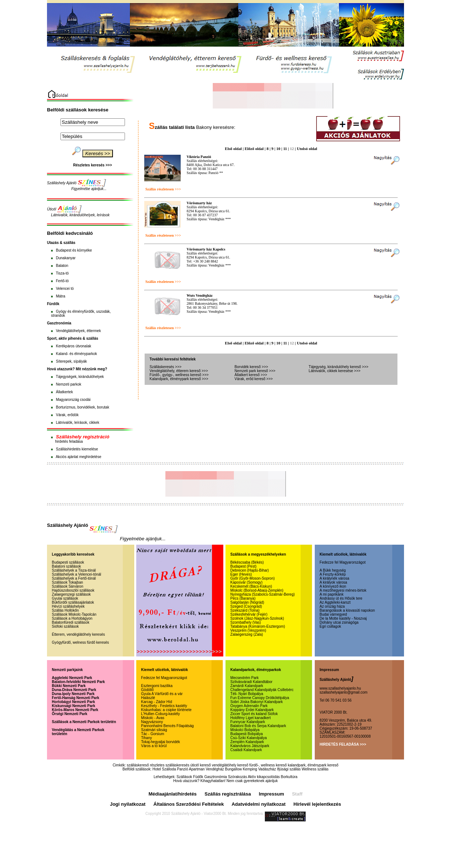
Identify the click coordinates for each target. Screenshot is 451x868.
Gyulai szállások (65, 598)
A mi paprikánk (332, 594)
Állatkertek (64, 392)
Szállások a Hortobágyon (72, 618)
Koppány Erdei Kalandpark (252, 710)
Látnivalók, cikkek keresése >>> (334, 371)
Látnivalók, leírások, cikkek (77, 423)
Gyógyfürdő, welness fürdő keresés (80, 642)
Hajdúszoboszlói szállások (73, 590)
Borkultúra (289, 777)
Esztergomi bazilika (157, 686)
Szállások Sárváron (67, 586)
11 (285, 149)
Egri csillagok (330, 626)
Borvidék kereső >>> (251, 367)
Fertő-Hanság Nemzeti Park (75, 698)
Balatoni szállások (66, 566)
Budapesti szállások (68, 562)
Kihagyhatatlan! (213, 781)
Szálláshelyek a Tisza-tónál (74, 570)
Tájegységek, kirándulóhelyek (80, 377)
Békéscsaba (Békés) (247, 562)
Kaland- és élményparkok (76, 354)
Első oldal (233, 149)
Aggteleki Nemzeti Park (72, 678)
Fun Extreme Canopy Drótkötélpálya (260, 698)
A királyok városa (333, 582)
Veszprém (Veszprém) (248, 630)
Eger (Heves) (241, 574)
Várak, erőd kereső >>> (254, 379)
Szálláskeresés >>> (166, 367)
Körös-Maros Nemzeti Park (75, 710)
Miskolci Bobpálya (245, 730)
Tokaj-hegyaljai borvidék (160, 742)
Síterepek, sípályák (71, 361)
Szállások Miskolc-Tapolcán (74, 614)
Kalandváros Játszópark (250, 746)
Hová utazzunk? (187, 781)
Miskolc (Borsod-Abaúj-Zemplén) (257, 590)
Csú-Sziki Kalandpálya (248, 738)
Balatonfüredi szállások (70, 622)
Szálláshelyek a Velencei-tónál (76, 574)
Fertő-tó (62, 281)
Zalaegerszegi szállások (71, 594)
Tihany (146, 738)
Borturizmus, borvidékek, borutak (82, 407)
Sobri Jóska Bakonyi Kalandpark (256, 702)
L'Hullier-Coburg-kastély (160, 714)
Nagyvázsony (152, 722)
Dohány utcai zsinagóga (339, 622)
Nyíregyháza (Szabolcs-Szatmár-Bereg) (262, 594)
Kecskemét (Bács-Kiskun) (251, 586)
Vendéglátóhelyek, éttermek (78, 331)
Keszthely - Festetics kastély (164, 706)
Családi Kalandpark (246, 750)
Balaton (62, 266)
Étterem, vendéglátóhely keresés (78, 634)
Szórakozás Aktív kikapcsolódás (254, 777)
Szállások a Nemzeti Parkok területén (84, 722)
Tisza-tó (62, 273)
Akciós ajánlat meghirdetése (79, 457)
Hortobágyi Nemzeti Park (73, 702)
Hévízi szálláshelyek (68, 606)
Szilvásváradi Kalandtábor (251, 682)
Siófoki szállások (65, 626)
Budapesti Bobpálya (246, 734)
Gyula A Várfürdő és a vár (162, 694)
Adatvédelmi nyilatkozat (259, 804)
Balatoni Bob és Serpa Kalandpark (258, 726)
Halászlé (148, 698)
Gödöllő (147, 690)
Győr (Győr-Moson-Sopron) (252, 578)
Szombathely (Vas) (246, 622)
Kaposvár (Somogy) (246, 582)
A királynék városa (334, 578)
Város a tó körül (154, 746)
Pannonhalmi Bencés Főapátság (167, 726)
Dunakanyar (66, 258)
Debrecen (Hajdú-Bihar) (250, 570)
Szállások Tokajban (67, 582)
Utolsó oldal (307, 149)
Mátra (60, 296)
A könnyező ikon (333, 586)
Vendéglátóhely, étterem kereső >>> (179, 371)
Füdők (198, 777)
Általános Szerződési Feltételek (189, 804)
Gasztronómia (216, 777)
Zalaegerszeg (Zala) (246, 634)
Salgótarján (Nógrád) (247, 602)
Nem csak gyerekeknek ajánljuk (252, 781)
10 (279, 149)
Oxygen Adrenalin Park (249, 706)
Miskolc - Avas (153, 718)
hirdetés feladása (69, 441)
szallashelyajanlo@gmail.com (343, 692)
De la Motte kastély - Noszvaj (343, 618)
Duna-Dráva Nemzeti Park (74, 690)
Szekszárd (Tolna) (245, 610)
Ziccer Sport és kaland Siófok (254, 714)
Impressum (271, 794)
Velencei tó (65, 289)
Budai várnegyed (333, 614)
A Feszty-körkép (333, 574)
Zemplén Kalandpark (247, 742)
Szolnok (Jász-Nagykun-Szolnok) (257, 618)
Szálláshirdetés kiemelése (77, 449)
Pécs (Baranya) (243, 598)
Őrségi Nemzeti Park (69, 714)
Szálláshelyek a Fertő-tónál (74, 578)
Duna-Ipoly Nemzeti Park (73, 694)
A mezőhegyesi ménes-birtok (343, 590)
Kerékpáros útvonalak (73, 346)
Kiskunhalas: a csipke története (166, 710)
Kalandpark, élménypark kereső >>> (179, 379)
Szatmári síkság (154, 730)
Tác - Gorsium (152, 734)
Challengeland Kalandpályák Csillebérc (262, 690)
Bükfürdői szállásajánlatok (73, 602)
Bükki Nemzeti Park (69, 686)
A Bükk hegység (333, 570)
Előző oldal (254, 149)
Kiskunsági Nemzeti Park (73, 706)
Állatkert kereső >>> (251, 375)
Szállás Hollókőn (65, 610)
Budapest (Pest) (243, 566)
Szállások (184, 777)
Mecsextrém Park (244, 678)
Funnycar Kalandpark (248, 722)
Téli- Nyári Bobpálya (247, 694)
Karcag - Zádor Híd (156, 702)
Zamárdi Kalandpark (247, 686)
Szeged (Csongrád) (246, 606)
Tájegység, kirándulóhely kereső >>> (338, 367)
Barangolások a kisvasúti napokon (347, 610)
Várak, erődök (67, 415)
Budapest (63, 250)
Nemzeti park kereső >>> (255, 371)
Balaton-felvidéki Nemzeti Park (78, 682)
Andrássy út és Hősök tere (341, 598)
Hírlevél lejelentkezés (317, 804)
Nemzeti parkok (68, 384)
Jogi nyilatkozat (128, 804)
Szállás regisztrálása (228, 794)
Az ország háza (332, 606)
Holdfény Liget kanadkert (250, 718)
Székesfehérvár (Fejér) (249, 614)
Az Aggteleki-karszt (335, 602)
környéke (85, 250)
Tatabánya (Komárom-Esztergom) (258, 626)
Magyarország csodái (73, 400)
